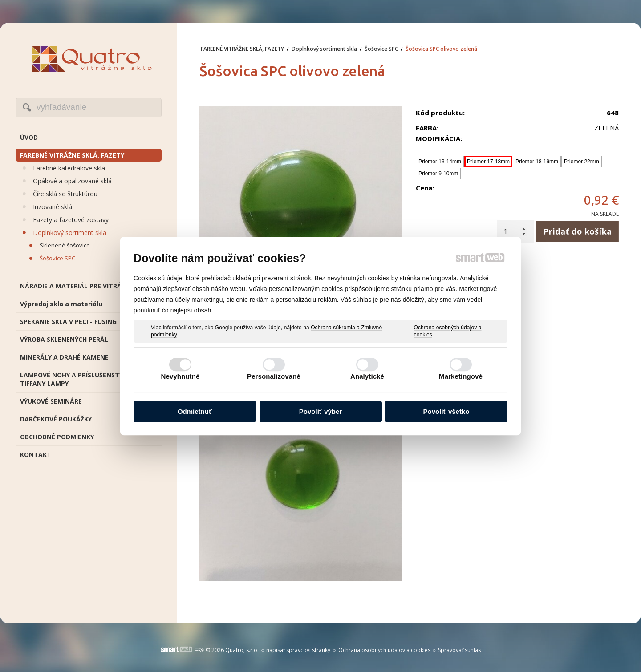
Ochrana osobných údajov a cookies (448, 331)
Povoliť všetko (446, 411)
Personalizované (274, 376)
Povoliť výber (320, 411)
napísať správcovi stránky (298, 650)
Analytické (367, 376)
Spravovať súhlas (459, 650)
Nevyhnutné (181, 376)
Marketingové (461, 376)
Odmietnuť (195, 411)
